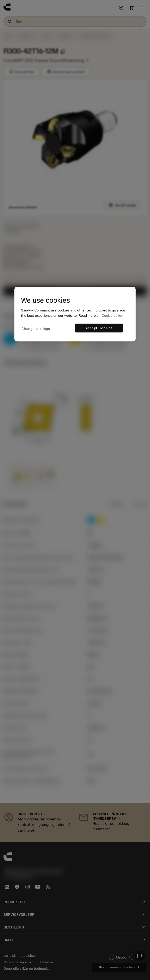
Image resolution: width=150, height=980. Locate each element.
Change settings (36, 329)
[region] (75, 314)
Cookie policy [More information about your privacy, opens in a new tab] (112, 316)
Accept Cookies (99, 328)
